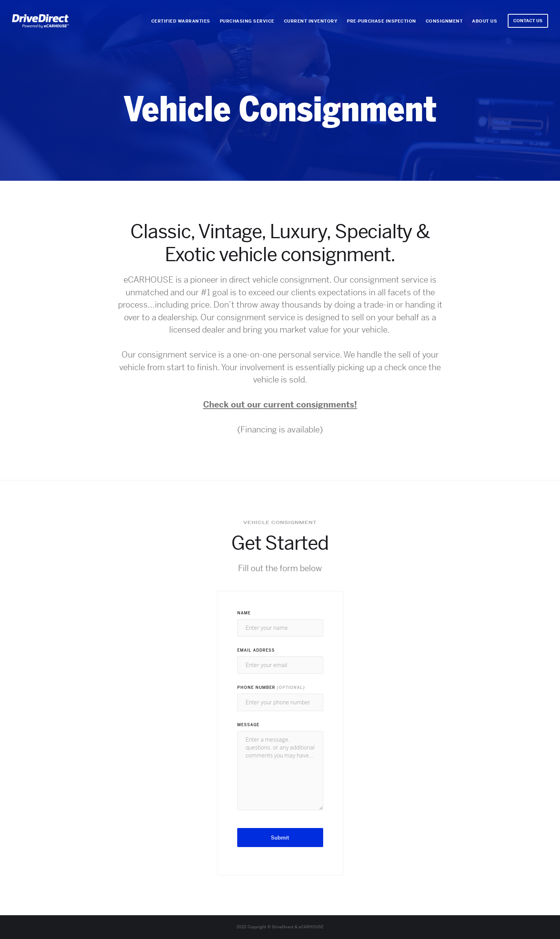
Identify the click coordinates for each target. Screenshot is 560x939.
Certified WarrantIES (181, 21)
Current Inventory (311, 21)
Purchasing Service (247, 21)
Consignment (444, 21)
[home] (40, 21)
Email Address (256, 650)
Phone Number (271, 688)
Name (244, 613)
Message (248, 725)
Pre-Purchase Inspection (382, 21)
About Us (485, 21)
